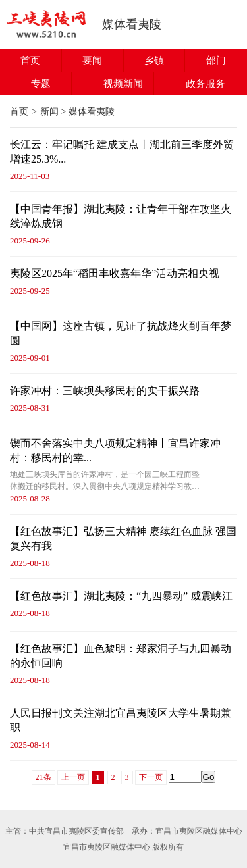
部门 (216, 61)
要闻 (92, 61)
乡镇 (154, 61)
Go (209, 777)
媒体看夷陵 (132, 24)
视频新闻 (123, 84)
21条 (43, 777)
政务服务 (206, 84)
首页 (30, 61)
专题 (41, 84)
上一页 (73, 777)
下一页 (151, 777)
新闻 (49, 112)
